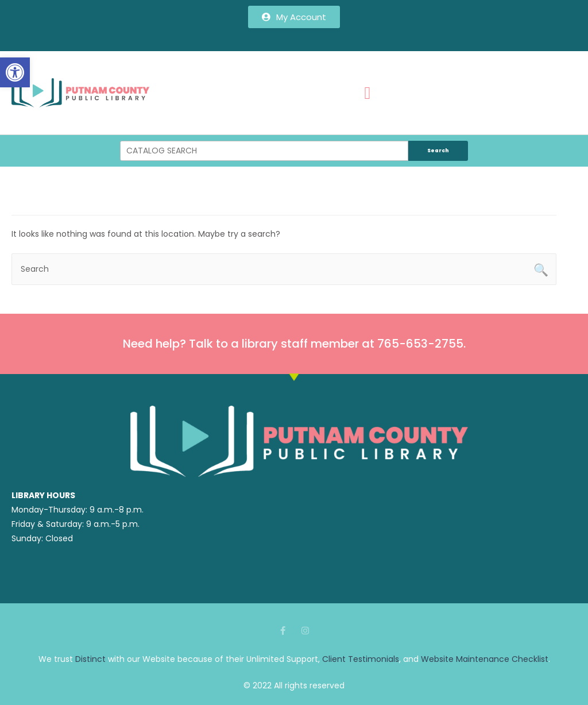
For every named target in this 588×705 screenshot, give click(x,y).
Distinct (90, 659)
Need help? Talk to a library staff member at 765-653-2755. (294, 344)
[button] (15, 72)
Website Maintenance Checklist (485, 659)
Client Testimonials (361, 659)
